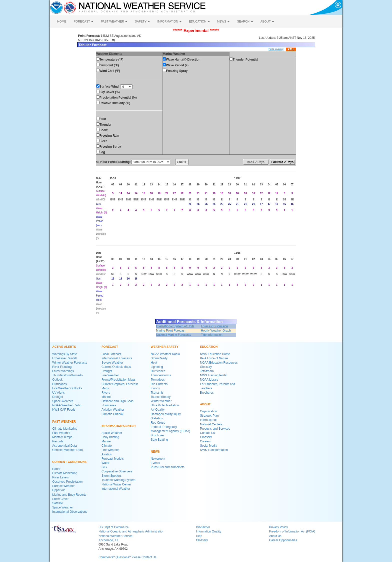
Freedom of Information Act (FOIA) (292, 531)
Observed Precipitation (67, 482)
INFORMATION (169, 22)
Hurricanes (59, 384)
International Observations (70, 512)
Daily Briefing (110, 437)
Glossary (206, 367)
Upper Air (58, 490)
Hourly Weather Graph (216, 331)
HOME (62, 22)
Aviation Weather (113, 410)
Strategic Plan (209, 416)
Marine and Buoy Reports (69, 495)
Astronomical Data (64, 446)
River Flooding (62, 367)
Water (105, 463)
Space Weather (63, 401)
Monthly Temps (62, 437)
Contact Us (207, 433)
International (208, 420)
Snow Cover (60, 499)
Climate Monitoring (65, 429)
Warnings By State (65, 354)
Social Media (209, 446)
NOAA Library (209, 380)
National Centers (211, 424)
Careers (205, 441)
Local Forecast (111, 354)
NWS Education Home (215, 354)
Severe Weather (112, 363)
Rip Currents (159, 384)
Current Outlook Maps (116, 367)
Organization (208, 411)
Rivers (106, 393)
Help (199, 536)
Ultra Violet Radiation (165, 405)
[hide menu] (276, 49)
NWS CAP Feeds (64, 410)
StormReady (159, 358)
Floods (155, 388)
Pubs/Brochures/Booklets (168, 467)
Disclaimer (203, 527)
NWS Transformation (214, 450)
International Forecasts (117, 358)
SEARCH (245, 22)
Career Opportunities (283, 540)
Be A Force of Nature (214, 358)
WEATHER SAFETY (164, 347)
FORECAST (83, 22)
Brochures (158, 435)
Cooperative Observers (117, 471)
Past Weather (61, 433)
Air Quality (158, 410)
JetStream (207, 371)
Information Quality (209, 531)
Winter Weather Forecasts (70, 363)
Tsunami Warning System (118, 480)
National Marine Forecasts (173, 335)
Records (58, 441)
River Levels (60, 477)
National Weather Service (115, 536)
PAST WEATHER (114, 22)
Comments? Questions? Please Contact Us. (128, 557)
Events (155, 463)
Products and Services (215, 429)
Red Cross (158, 423)
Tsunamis (157, 393)
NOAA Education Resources (219, 363)
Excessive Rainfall (64, 358)
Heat (154, 363)
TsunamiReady (161, 397)
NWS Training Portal (214, 375)
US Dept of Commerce (114, 527)
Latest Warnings (63, 371)
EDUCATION (199, 22)
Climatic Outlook (112, 414)
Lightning (157, 367)
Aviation (107, 454)
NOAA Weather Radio (67, 405)
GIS (104, 467)
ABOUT (267, 22)
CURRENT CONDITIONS (69, 462)
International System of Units (175, 326)
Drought (58, 397)
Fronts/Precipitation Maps (118, 380)
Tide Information (212, 335)
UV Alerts (58, 393)
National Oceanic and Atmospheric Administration (131, 531)
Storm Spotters (111, 476)
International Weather (116, 489)
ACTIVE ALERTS (64, 347)
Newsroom (158, 459)
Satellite (58, 503)
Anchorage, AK (108, 540)
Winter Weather (161, 401)
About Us (275, 536)
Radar (56, 469)
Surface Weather (63, 486)
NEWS (223, 22)
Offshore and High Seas (117, 401)
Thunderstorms (161, 375)
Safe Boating (159, 440)
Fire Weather (110, 375)
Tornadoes (158, 380)
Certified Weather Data (67, 450)
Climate (107, 446)
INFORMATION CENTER (118, 426)
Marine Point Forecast (171, 331)
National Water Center (116, 484)
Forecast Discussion (214, 326)
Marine (106, 397)
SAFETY (142, 22)
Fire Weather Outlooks (67, 388)
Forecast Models (113, 459)
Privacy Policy (279, 527)
